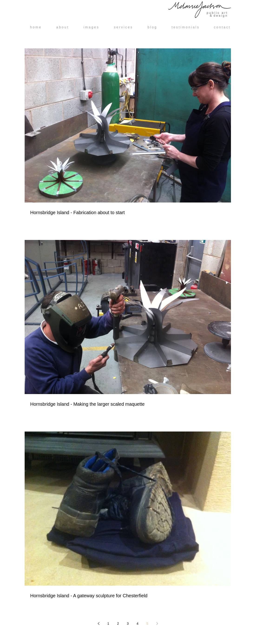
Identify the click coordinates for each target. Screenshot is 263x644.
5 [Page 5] (147, 624)
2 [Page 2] (118, 624)
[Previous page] (99, 624)
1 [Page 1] (108, 624)
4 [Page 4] (138, 624)
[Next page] (157, 624)
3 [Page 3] (128, 624)
